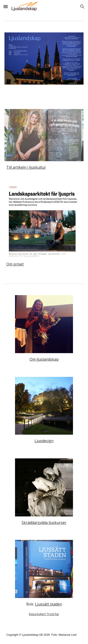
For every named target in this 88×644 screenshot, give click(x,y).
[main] (44, 167)
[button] (6, 6)
